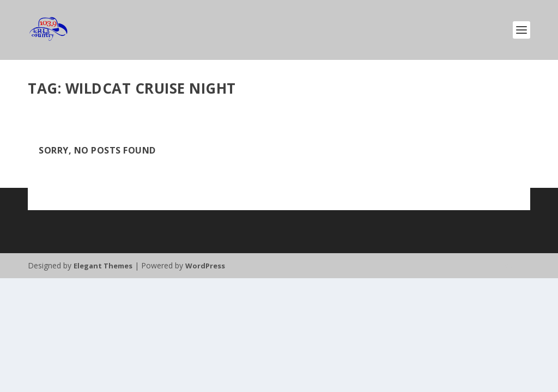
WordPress (205, 266)
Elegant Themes (103, 266)
